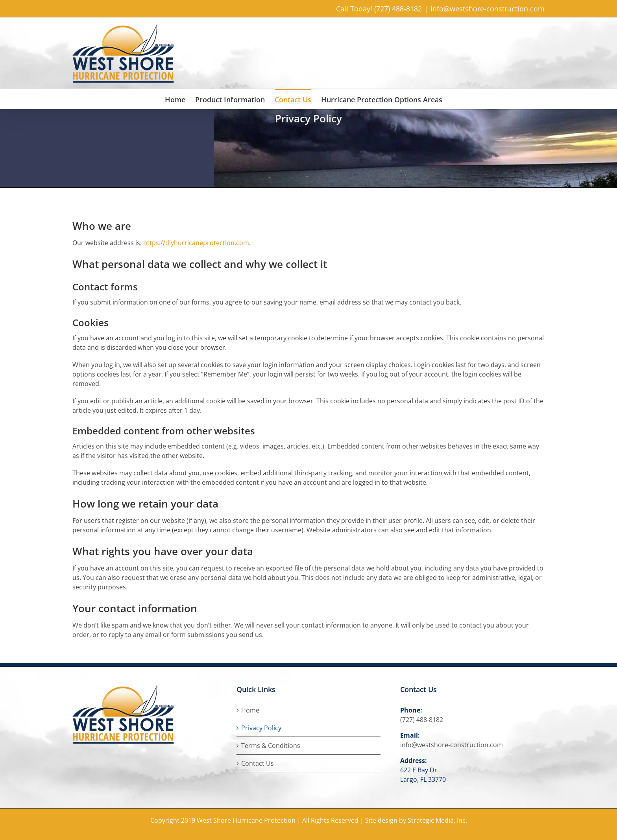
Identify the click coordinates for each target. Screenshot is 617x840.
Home (250, 710)
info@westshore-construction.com (488, 9)
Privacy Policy (261, 728)
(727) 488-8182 (422, 720)
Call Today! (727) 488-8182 (379, 9)
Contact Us (258, 763)
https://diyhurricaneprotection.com (196, 243)
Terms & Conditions (271, 746)
